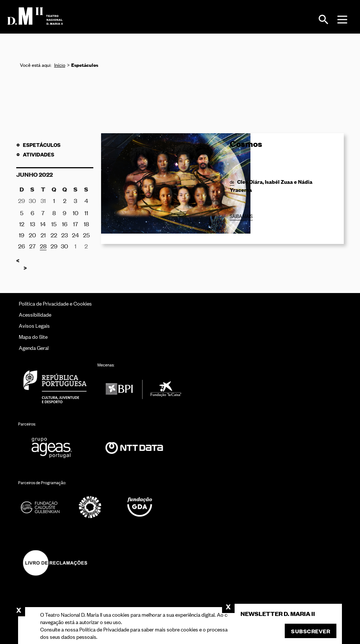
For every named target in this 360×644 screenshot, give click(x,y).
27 (32, 246)
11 (86, 213)
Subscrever (311, 631)
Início (60, 65)
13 (32, 224)
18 (86, 224)
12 (22, 224)
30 (65, 246)
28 (43, 246)
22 (54, 235)
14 (43, 224)
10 (76, 213)
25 (86, 235)
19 (22, 235)
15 (54, 224)
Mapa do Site (33, 336)
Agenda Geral (34, 347)
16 (65, 224)
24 (75, 235)
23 (65, 235)
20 (32, 235)
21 (43, 235)
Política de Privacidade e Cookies (55, 303)
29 (54, 246)
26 (22, 246)
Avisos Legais (34, 325)
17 (76, 224)
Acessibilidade (35, 314)
